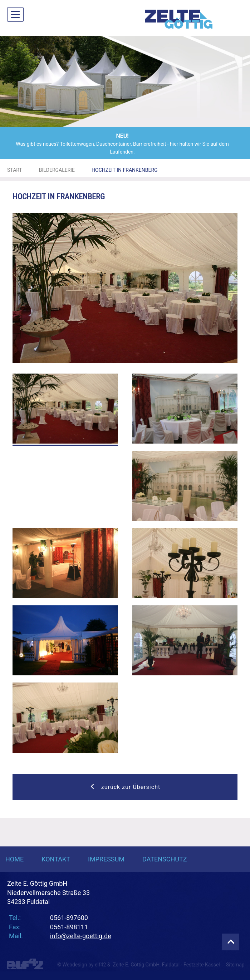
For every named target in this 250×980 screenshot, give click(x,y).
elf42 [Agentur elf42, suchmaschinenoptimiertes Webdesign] (100, 965)
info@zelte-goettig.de (81, 936)
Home (14, 859)
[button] (19, 81)
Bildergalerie (57, 170)
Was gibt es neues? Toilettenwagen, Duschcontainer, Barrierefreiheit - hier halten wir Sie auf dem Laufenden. (122, 143)
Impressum (106, 859)
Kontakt (56, 859)
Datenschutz (165, 859)
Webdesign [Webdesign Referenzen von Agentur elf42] (75, 965)
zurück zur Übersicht (125, 787)
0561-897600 (69, 918)
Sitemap (235, 965)
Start (15, 170)
